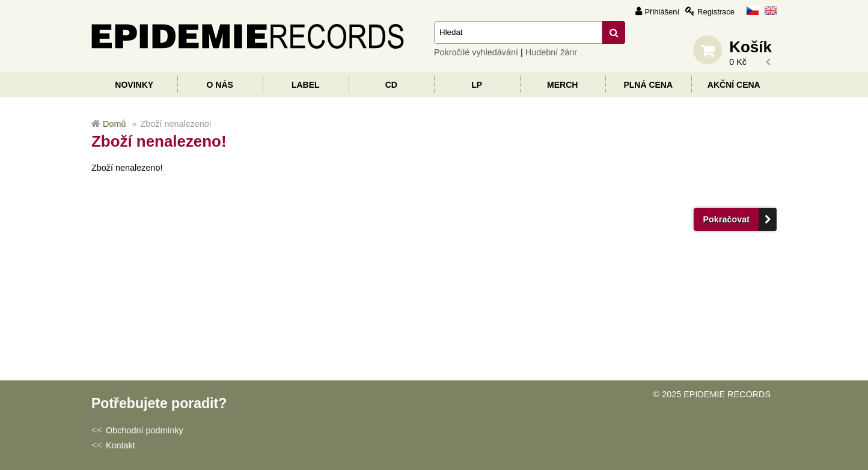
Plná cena (648, 85)
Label (306, 85)
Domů (114, 124)
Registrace (716, 12)
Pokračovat (726, 219)
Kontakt (121, 445)
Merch (562, 85)
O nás (220, 85)
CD (391, 85)
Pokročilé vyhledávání (476, 52)
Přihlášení (662, 12)
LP (477, 85)
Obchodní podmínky (145, 430)
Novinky (134, 85)
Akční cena (734, 85)
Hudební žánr (551, 52)
